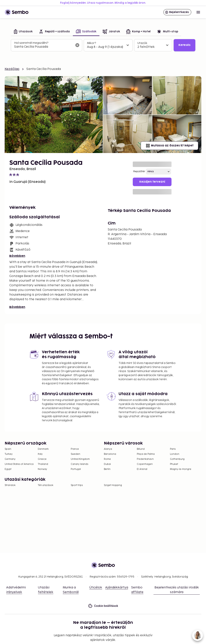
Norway (42, 469)
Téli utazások (46, 485)
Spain (8, 449)
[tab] (23, 32)
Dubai (107, 464)
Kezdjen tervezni (152, 182)
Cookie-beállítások (103, 606)
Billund (141, 449)
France (75, 449)
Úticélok (96, 588)
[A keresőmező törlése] (77, 45)
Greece (42, 459)
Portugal (76, 469)
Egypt (8, 469)
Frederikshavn (145, 459)
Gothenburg (177, 459)
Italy (40, 454)
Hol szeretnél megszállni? (31, 43)
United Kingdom (80, 459)
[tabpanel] (103, 45)
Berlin (107, 469)
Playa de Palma (146, 454)
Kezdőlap (12, 69)
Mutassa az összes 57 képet (169, 146)
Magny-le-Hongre (181, 469)
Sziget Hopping (113, 485)
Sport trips (77, 485)
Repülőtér (139, 172)
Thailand (43, 464)
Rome (107, 459)
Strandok (10, 485)
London (175, 454)
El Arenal (142, 469)
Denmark (43, 449)
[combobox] (43, 47)
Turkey (9, 454)
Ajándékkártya (117, 588)
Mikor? (91, 43)
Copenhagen (145, 464)
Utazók (142, 43)
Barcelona (110, 454)
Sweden (75, 454)
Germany (10, 459)
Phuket (174, 464)
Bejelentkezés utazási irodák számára (177, 590)
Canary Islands (79, 464)
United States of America (19, 464)
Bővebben (17, 256)
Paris (173, 449)
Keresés (184, 45)
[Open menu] (198, 12)
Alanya (108, 449)
